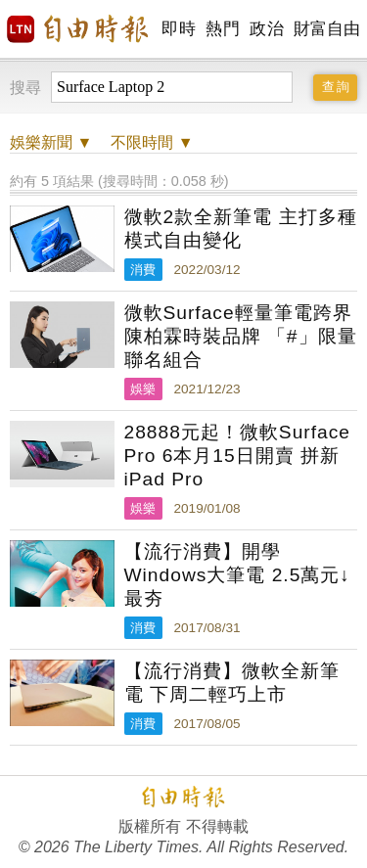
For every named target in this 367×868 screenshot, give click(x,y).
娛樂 (143, 389)
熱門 (223, 29)
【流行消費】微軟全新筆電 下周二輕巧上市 (232, 683)
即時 (179, 29)
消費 (143, 270)
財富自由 (326, 29)
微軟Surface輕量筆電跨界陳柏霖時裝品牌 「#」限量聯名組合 (241, 336)
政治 (267, 29)
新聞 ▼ (51, 142)
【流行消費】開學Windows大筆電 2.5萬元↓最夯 (237, 575)
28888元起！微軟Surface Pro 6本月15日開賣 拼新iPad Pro (237, 456)
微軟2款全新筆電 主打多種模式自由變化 (241, 228)
